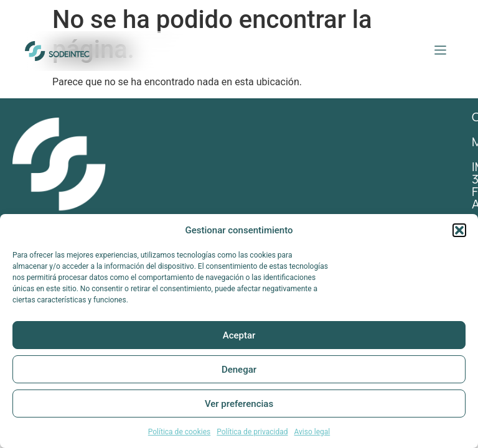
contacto (289, 135)
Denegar (239, 370)
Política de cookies (180, 432)
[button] (459, 230)
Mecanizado (295, 160)
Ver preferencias (239, 404)
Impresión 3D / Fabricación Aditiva (364, 185)
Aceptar (239, 335)
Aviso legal (312, 432)
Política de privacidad (252, 432)
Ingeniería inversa (314, 210)
